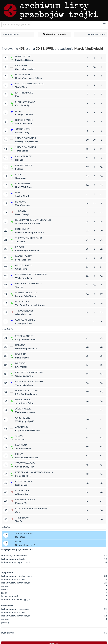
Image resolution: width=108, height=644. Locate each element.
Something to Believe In (27, 251)
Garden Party (24, 265)
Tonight (19, 287)
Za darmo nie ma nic (25, 412)
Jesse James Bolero (25, 403)
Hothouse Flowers (27, 390)
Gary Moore (23, 418)
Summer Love (22, 358)
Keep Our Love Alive (25, 339)
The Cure (21, 211)
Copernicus (21, 178)
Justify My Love (23, 448)
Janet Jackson (24, 533)
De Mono (21, 202)
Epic (17, 96)
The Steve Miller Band (29, 238)
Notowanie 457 (11, 34)
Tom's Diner (21, 87)
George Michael (25, 320)
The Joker (20, 241)
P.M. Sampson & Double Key (31, 274)
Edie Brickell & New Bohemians (34, 472)
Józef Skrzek (23, 409)
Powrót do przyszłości (26, 348)
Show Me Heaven (24, 60)
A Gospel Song (22, 494)
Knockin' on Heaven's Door (29, 78)
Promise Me (21, 503)
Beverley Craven (25, 499)
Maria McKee (23, 56)
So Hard (19, 169)
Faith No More (24, 93)
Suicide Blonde (23, 196)
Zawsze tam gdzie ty (25, 69)
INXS (18, 193)
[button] (104, 24)
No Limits (21, 354)
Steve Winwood (25, 463)
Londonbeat (23, 229)
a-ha (18, 111)
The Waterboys (24, 311)
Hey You (19, 160)
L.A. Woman (21, 367)
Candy (18, 512)
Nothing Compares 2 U (27, 142)
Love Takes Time (23, 260)
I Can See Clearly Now (26, 394)
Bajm (18, 541)
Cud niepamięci (23, 105)
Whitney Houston (26, 292)
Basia (18, 174)
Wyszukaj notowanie (54, 34)
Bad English (23, 183)
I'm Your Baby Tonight (26, 296)
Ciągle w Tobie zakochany (28, 430)
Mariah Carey (24, 256)
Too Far (19, 521)
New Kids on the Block (29, 283)
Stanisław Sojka (25, 102)
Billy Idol (21, 363)
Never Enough (22, 214)
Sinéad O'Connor (26, 138)
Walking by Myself (24, 421)
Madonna (21, 445)
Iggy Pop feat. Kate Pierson (31, 509)
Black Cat (20, 537)
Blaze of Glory (22, 132)
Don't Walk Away (24, 187)
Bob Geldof (22, 302)
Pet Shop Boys (24, 165)
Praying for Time (23, 323)
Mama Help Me (23, 476)
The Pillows (22, 518)
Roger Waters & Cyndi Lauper (33, 220)
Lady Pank (21, 65)
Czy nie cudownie (24, 376)
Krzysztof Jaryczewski (29, 372)
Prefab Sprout (24, 399)
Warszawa (20, 439)
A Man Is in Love (23, 314)
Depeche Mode (24, 120)
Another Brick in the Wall (28, 223)
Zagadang (21, 427)
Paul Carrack (23, 156)
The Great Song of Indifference (30, 305)
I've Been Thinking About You (30, 232)
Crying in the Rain (24, 114)
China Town (21, 269)
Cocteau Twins (24, 481)
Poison (20, 247)
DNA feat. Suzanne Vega (29, 84)
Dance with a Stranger (29, 381)
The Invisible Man (24, 385)
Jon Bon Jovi (23, 129)
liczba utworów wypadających (16, 599)
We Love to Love (24, 278)
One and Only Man (25, 467)
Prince (19, 454)
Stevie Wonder (24, 336)
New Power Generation (27, 457)
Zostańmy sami (23, 205)
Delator (20, 345)
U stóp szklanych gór (26, 545)
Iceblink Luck (22, 485)
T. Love (19, 436)
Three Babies (22, 151)
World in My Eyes (24, 123)
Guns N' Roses (23, 74)
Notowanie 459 (97, 34)
